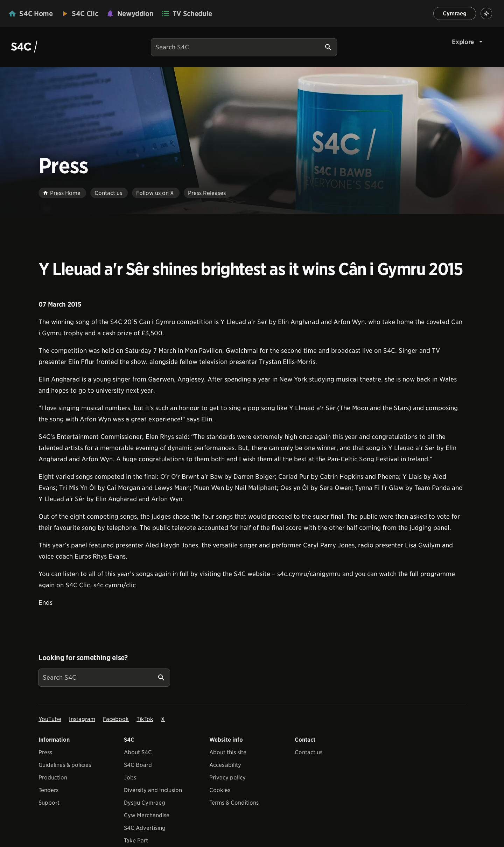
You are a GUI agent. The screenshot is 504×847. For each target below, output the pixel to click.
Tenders (48, 790)
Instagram (82, 719)
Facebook (116, 719)
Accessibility (225, 765)
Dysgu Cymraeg (145, 803)
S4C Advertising (145, 828)
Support (49, 803)
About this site (228, 752)
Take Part (136, 841)
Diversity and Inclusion (153, 790)
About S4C (138, 752)
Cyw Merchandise (147, 815)
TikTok (145, 719)
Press (45, 752)
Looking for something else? (83, 658)
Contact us (309, 752)
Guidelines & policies (65, 765)
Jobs (130, 778)
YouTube (50, 719)
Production (53, 778)
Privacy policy (227, 778)
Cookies (220, 790)
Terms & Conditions (234, 803)
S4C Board (138, 765)
